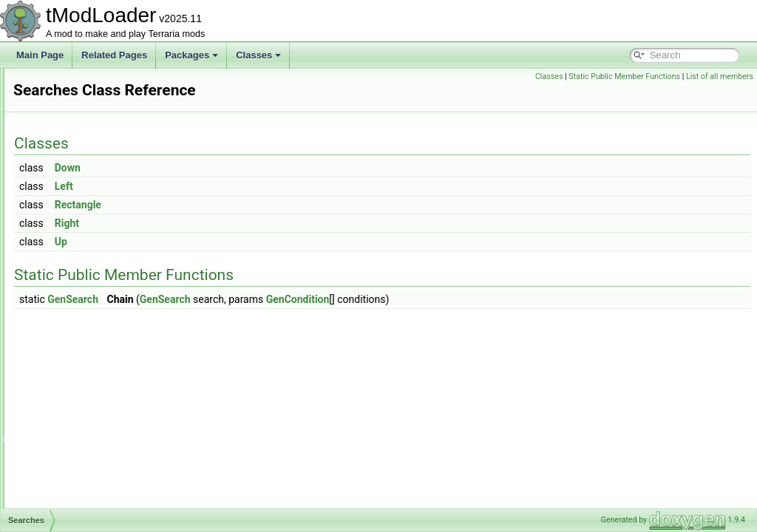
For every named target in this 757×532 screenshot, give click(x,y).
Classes (258, 55)
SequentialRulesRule (90, 426)
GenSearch (258, 299)
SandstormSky (78, 117)
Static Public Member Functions (624, 76)
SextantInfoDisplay (86, 507)
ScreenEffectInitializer (92, 231)
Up (246, 242)
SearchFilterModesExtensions (108, 312)
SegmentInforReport (89, 328)
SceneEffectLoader (86, 166)
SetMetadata (74, 474)
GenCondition (483, 299)
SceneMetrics (76, 182)
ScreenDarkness (82, 214)
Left (249, 186)
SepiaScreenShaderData (98, 393)
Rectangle (263, 205)
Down (252, 168)
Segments (69, 344)
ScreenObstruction (85, 247)
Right (252, 223)
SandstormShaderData (94, 100)
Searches (68, 296)
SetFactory (70, 458)
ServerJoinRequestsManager (106, 442)
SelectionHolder (80, 361)
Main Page (40, 55)
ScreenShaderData (86, 263)
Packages (191, 55)
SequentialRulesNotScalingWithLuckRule (130, 409)
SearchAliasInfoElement (96, 279)
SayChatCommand (86, 149)
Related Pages (114, 55)
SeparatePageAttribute (94, 377)
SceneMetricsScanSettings (102, 198)
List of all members (720, 76)
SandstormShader (85, 84)
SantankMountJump (88, 133)
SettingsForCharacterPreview (107, 491)
